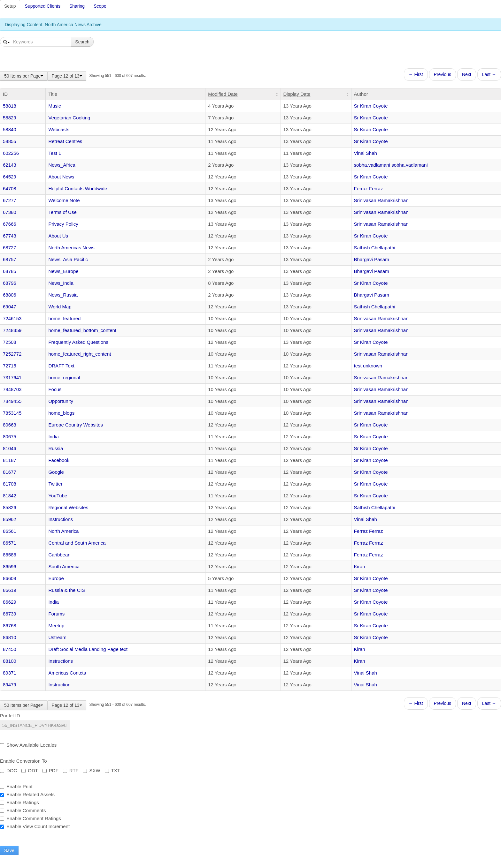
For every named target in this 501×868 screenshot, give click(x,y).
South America (64, 566)
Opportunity (61, 401)
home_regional (64, 377)
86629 (10, 602)
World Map (60, 307)
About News (61, 177)
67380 (10, 212)
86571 (10, 543)
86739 (10, 614)
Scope (100, 6)
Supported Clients (43, 6)
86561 (10, 531)
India (54, 437)
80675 (10, 437)
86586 (10, 555)
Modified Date (223, 94)
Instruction (59, 685)
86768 (10, 626)
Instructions (61, 519)
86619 (10, 590)
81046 (10, 448)
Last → (489, 74)
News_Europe (63, 271)
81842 (10, 496)
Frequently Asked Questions (78, 342)
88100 (10, 661)
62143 (10, 165)
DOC (8, 770)
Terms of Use (62, 212)
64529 (10, 177)
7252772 (12, 354)
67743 (10, 236)
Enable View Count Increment (35, 826)
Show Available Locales (28, 745)
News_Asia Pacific (68, 259)
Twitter (55, 484)
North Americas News (71, 248)
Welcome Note (64, 200)
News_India (61, 283)
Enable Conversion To (23, 761)
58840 (10, 129)
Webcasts (59, 129)
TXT (112, 770)
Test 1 (55, 153)
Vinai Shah (366, 153)
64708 (10, 189)
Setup (10, 6)
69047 (10, 307)
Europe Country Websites (76, 425)
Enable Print (16, 786)
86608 (10, 578)
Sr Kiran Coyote (371, 106)
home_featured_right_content (80, 354)
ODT (30, 770)
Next (467, 74)
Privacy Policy (63, 224)
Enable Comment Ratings (31, 818)
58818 (10, 106)
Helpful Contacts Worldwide (78, 189)
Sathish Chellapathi (375, 248)
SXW (91, 770)
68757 (10, 259)
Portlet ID (10, 716)
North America (63, 531)
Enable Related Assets (27, 794)
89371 (10, 673)
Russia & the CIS (66, 590)
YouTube (58, 496)
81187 (10, 460)
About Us (58, 236)
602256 (11, 153)
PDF (50, 770)
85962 (10, 519)
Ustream (57, 637)
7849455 (12, 401)
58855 (10, 141)
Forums (56, 614)
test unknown (368, 366)
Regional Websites (68, 507)
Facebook (59, 460)
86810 (10, 637)
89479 (10, 685)
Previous (443, 74)
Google (56, 472)
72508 (10, 342)
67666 (10, 224)
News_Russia (63, 295)
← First (416, 74)
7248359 (12, 330)
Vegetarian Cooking (69, 118)
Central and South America (77, 543)
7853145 (12, 413)
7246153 (12, 318)
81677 (10, 472)
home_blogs (61, 413)
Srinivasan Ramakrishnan (381, 200)
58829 (10, 118)
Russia (56, 448)
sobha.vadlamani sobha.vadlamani (391, 165)
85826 (10, 507)
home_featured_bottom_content (82, 330)
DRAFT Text (61, 366)
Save (9, 850)
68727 (10, 248)
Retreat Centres (65, 141)
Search (82, 42)
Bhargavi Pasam (372, 259)
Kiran (360, 566)
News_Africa (62, 165)
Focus (55, 389)
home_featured (64, 318)
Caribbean (59, 555)
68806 (10, 295)
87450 (10, 649)
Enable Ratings (19, 802)
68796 (10, 283)
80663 (10, 425)
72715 (10, 366)
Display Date (297, 94)
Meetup (56, 626)
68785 (10, 271)
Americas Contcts (67, 673)
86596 (10, 566)
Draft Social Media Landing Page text (88, 649)
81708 (10, 484)
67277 (10, 200)
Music (54, 106)
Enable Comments (23, 810)
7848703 (12, 389)
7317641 (12, 377)
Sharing (77, 6)
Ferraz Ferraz (369, 189)
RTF (71, 770)
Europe (56, 578)
